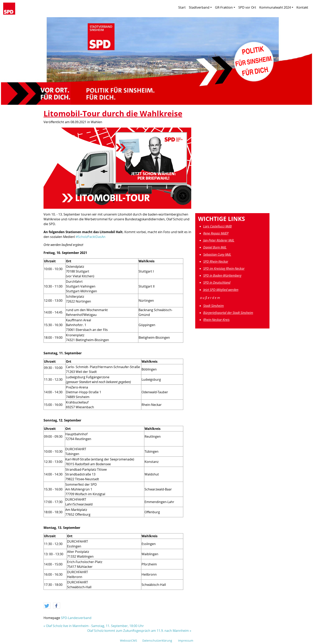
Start (182, 7)
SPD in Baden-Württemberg (222, 276)
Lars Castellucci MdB (217, 226)
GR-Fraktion (225, 7)
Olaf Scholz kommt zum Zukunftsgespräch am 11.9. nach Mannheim (138, 631)
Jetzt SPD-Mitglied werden (221, 290)
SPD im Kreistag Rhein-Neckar (224, 269)
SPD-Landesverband (76, 618)
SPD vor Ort (247, 7)
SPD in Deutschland (217, 283)
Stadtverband (200, 7)
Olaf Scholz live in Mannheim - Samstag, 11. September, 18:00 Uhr (95, 626)
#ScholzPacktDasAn (91, 237)
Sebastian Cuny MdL (217, 255)
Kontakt (302, 7)
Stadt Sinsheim (213, 306)
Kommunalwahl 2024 (276, 7)
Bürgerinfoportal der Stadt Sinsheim (228, 313)
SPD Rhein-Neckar (216, 262)
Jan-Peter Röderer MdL (219, 240)
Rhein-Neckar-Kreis (216, 320)
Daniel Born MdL (215, 247)
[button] (47, 606)
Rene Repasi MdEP (216, 233)
